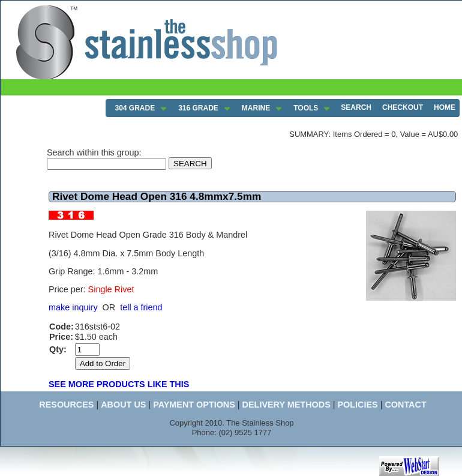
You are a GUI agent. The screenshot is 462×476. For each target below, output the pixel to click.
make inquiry (73, 307)
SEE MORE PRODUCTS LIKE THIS (119, 384)
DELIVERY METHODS (286, 405)
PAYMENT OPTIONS (194, 405)
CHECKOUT (403, 107)
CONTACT (405, 405)
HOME (445, 107)
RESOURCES (66, 405)
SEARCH (356, 107)
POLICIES (357, 405)
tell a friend (141, 307)
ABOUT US (123, 405)
